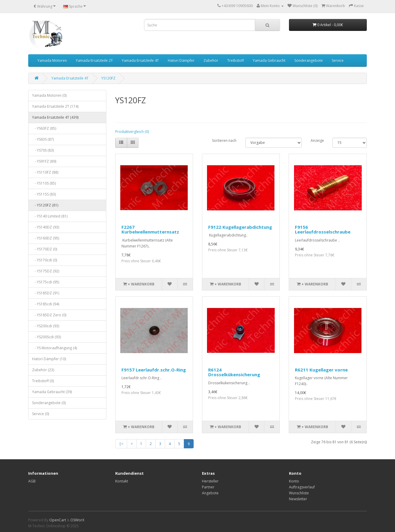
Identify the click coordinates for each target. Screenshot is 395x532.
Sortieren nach (224, 140)
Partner (208, 487)
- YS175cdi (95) (46, 282)
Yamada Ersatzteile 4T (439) (55, 117)
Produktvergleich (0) (132, 132)
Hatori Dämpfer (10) (49, 359)
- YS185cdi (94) (46, 304)
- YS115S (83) (44, 194)
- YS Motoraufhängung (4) (54, 348)
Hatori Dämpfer (181, 60)
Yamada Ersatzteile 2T (94, 60)
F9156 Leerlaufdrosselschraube (323, 230)
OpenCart (58, 520)
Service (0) (41, 414)
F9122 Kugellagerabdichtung (240, 227)
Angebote (210, 493)
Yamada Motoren (52, 60)
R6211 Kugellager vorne (321, 370)
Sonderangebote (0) (49, 403)
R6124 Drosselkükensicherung (234, 372)
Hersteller (210, 481)
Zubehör (211, 60)
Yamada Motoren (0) (49, 95)
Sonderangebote (309, 60)
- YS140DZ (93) (46, 227)
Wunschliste (299, 493)
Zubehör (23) (43, 370)
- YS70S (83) (43, 150)
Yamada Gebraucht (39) (52, 392)
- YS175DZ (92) (46, 271)
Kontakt (122, 481)
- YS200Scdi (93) (46, 337)
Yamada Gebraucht (269, 60)
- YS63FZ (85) (44, 128)
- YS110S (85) (44, 183)
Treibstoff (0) (43, 381)
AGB (32, 481)
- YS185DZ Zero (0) (49, 315)
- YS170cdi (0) (45, 260)
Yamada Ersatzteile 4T (140, 60)
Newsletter (298, 499)
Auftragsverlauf (302, 487)
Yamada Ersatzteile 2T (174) (55, 106)
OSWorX (77, 520)
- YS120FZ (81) (45, 205)
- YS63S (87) (43, 139)
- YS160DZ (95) (46, 238)
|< (121, 444)
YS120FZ (108, 78)
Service (338, 60)
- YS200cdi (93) (46, 326)
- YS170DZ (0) (45, 249)
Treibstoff (236, 60)
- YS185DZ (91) (46, 293)
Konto (294, 481)
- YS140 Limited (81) (50, 216)
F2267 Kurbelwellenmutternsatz (150, 230)
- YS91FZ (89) (44, 161)
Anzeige (317, 140)
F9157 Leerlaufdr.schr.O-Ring (154, 370)
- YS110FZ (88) (45, 172)
